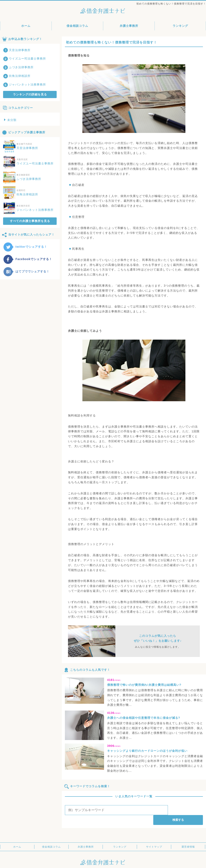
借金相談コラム (77, 26)
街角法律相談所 (17, 76)
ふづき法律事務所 (18, 67)
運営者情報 (188, 837)
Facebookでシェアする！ (28, 259)
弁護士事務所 (129, 26)
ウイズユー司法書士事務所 (25, 59)
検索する (186, 810)
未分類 (10, 120)
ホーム (26, 26)
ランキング (180, 26)
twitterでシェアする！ (25, 247)
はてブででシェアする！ (26, 271)
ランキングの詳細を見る (30, 94)
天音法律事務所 (17, 50)
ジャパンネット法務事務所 (25, 84)
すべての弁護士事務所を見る (30, 221)
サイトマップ (154, 837)
